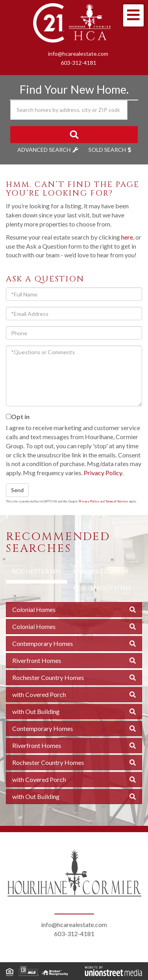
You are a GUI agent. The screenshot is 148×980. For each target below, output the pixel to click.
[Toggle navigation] (133, 15)
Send (17, 490)
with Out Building (36, 711)
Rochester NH (36, 571)
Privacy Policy (103, 473)
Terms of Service (117, 501)
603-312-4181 (79, 63)
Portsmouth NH (102, 588)
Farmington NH (101, 571)
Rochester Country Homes (48, 677)
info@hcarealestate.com (78, 54)
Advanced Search (44, 150)
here (127, 237)
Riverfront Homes (37, 660)
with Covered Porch (39, 694)
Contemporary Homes (43, 643)
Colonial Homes (34, 609)
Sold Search (107, 150)
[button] (74, 135)
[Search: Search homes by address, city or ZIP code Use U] (69, 110)
